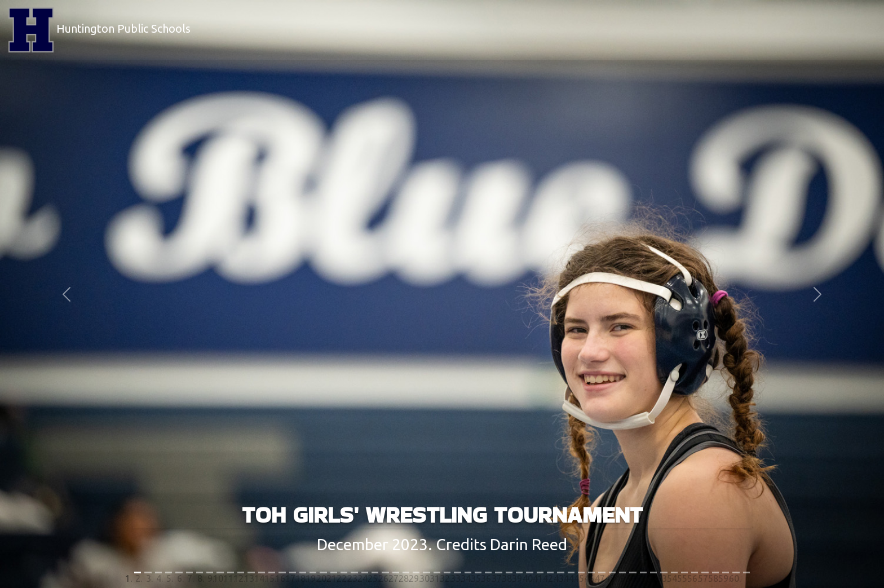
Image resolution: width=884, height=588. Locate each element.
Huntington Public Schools (100, 30)
